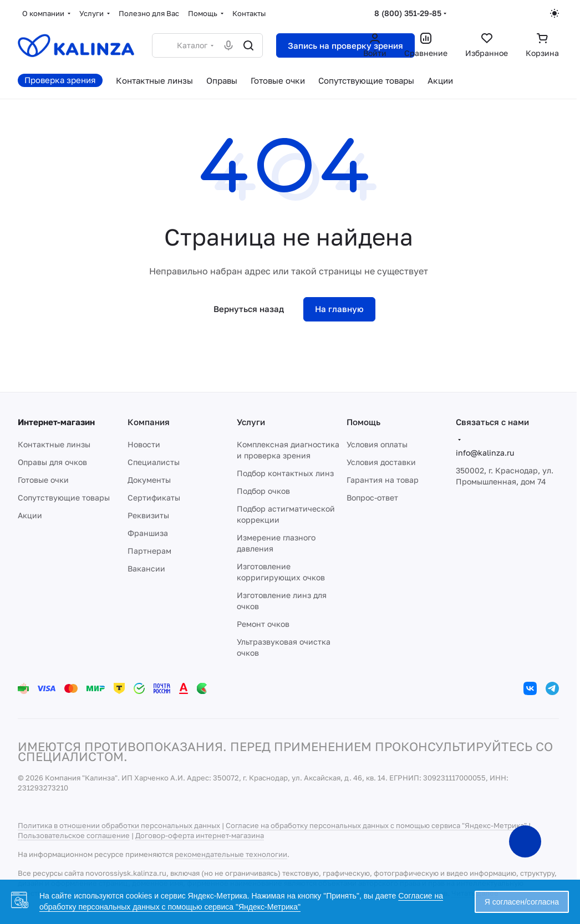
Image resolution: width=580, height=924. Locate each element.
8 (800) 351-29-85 (408, 13)
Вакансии (146, 568)
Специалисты (154, 462)
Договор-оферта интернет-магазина (200, 835)
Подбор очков (263, 491)
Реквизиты (148, 515)
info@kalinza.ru (485, 453)
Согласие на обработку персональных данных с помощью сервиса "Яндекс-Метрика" (376, 825)
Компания (149, 422)
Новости (144, 444)
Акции (30, 515)
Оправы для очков (52, 462)
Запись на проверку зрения (345, 45)
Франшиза (148, 533)
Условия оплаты (377, 444)
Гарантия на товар (383, 480)
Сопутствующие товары (64, 497)
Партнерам (149, 551)
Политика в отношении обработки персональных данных (119, 825)
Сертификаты (154, 497)
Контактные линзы (54, 444)
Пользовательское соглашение (74, 835)
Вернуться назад (249, 309)
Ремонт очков (263, 624)
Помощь (363, 422)
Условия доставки (381, 462)
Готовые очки (43, 480)
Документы (149, 480)
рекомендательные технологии (231, 854)
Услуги (251, 422)
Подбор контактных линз (285, 473)
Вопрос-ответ (372, 497)
